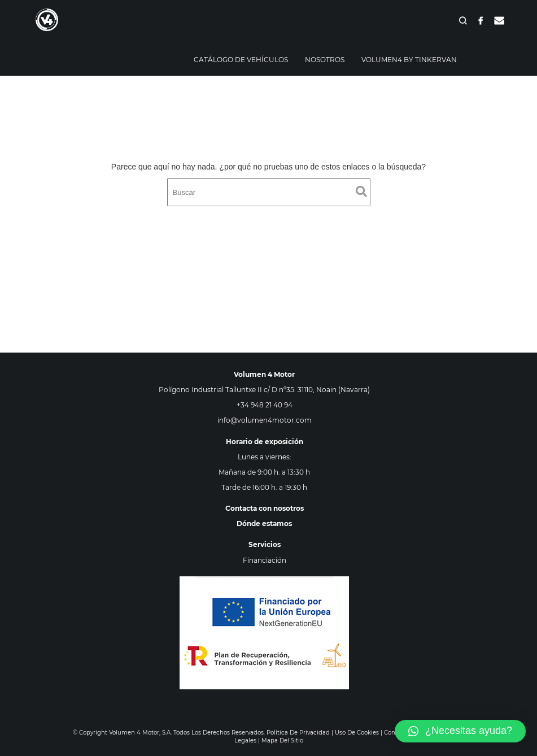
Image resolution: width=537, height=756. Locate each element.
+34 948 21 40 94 (265, 405)
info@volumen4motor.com (265, 420)
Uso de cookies (357, 733)
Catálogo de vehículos (241, 60)
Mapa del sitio (282, 740)
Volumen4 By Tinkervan (409, 60)
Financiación (265, 560)
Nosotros (325, 60)
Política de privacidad (298, 733)
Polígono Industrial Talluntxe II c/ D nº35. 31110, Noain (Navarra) (264, 390)
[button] (460, 731)
